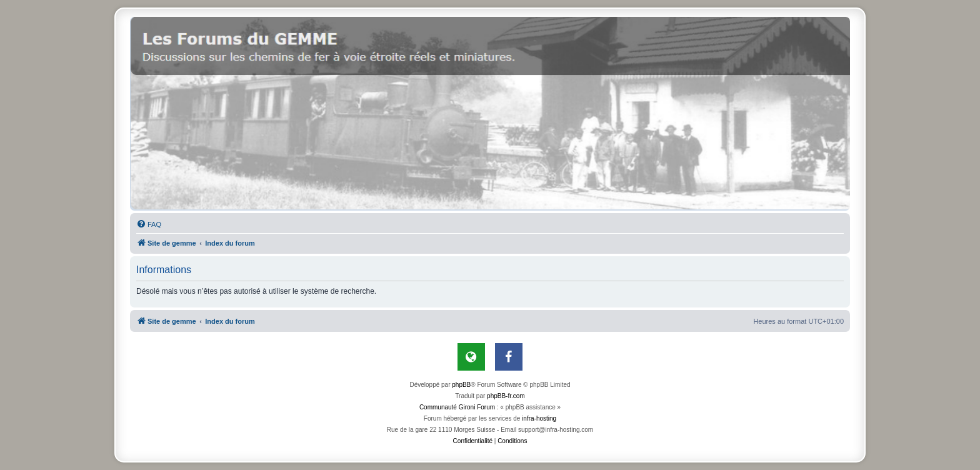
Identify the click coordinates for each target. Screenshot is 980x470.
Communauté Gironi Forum (457, 407)
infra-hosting (539, 418)
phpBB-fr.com (506, 396)
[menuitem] (149, 224)
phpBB (461, 385)
